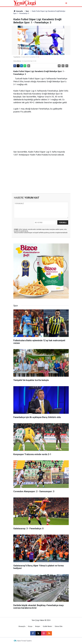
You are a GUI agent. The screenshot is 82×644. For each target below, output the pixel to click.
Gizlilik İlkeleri (47, 626)
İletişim (38, 626)
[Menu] (67, 3)
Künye (30, 626)
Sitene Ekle (59, 626)
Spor (27, 11)
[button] (59, 66)
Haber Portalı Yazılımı (24, 641)
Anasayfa (18, 11)
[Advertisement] (41, 132)
